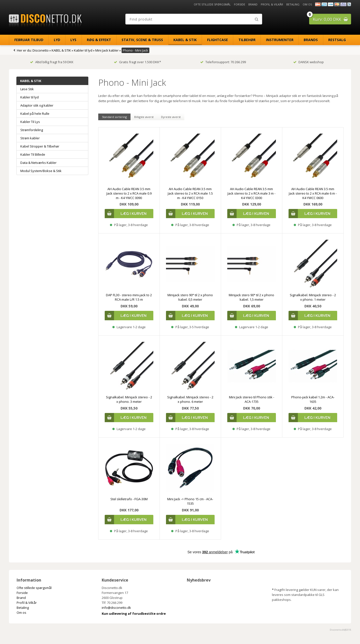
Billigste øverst (144, 117)
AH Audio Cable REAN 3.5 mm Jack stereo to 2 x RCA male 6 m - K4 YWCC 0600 (313, 193)
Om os (307, 4)
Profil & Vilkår (272, 4)
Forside (240, 4)
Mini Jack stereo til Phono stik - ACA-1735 (252, 399)
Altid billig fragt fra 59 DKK (52, 62)
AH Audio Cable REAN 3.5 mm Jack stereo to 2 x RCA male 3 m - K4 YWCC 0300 (251, 193)
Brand (253, 4)
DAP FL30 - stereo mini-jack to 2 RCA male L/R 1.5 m (129, 297)
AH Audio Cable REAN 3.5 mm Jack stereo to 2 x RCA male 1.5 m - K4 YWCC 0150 (190, 193)
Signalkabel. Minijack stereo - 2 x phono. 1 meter (313, 297)
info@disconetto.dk (116, 608)
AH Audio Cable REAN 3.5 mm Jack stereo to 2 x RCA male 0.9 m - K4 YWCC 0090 (129, 193)
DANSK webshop (309, 62)
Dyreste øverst (171, 117)
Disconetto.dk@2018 (340, 630)
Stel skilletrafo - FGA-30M (129, 499)
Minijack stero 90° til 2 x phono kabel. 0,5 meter (190, 297)
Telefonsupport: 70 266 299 (223, 62)
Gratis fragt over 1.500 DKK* (137, 62)
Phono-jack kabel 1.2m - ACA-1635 (313, 399)
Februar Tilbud (29, 40)
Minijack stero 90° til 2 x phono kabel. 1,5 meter (251, 297)
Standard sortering (114, 117)
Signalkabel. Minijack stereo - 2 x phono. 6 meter (190, 399)
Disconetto (41, 50)
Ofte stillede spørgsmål (212, 4)
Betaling (293, 4)
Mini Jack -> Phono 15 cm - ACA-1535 (190, 501)
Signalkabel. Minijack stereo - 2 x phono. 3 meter (129, 399)
